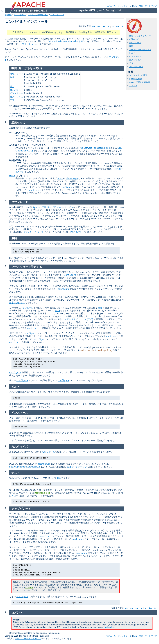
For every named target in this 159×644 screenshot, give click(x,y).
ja (113, 26)
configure (67, 187)
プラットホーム (30, 44)
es (104, 26)
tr (122, 26)
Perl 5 (12, 176)
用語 (141, 6)
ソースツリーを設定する (140, 50)
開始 (59, 478)
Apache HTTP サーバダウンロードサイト (53, 207)
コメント (133, 85)
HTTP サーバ (20, 15)
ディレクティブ (125, 6)
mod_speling (105, 350)
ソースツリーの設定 (138, 75)
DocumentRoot (42, 493)
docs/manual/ (44, 464)
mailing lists (109, 627)
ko (118, 26)
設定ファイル (49, 452)
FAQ (135, 6)
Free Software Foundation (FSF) (94, 148)
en (99, 26)
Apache (8, 15)
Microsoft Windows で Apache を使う (67, 41)
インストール (135, 56)
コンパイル (15, 90)
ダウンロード (135, 43)
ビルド (132, 53)
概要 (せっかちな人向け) (140, 36)
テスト (132, 63)
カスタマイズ (135, 60)
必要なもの (134, 39)
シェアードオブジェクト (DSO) (77, 319)
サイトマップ (151, 6)
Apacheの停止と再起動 (140, 82)
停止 (14, 496)
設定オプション (17, 303)
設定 (12, 86)
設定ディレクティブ (77, 467)
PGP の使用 (77, 232)
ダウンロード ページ (33, 232)
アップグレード (136, 67)
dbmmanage (72, 179)
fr (108, 26)
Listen (29, 588)
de (93, 26)
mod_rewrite (87, 350)
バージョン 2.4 (57, 15)
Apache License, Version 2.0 (28, 639)
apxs (60, 179)
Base (57, 310)
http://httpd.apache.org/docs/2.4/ (25, 467)
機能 (100, 308)
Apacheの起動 (136, 79)
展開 (131, 46)
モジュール (111, 6)
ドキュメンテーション (38, 15)
